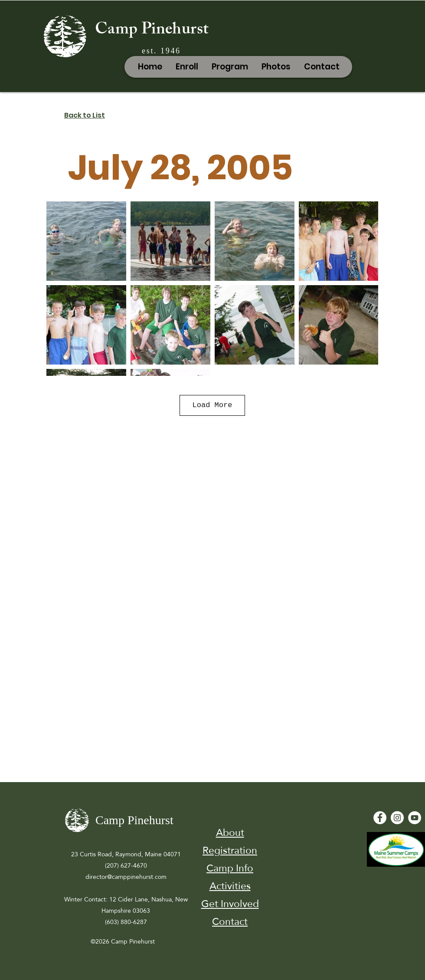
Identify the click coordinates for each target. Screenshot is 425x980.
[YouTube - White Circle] (415, 818)
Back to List (85, 115)
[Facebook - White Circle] (380, 818)
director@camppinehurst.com (126, 877)
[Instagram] (397, 818)
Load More (212, 405)
